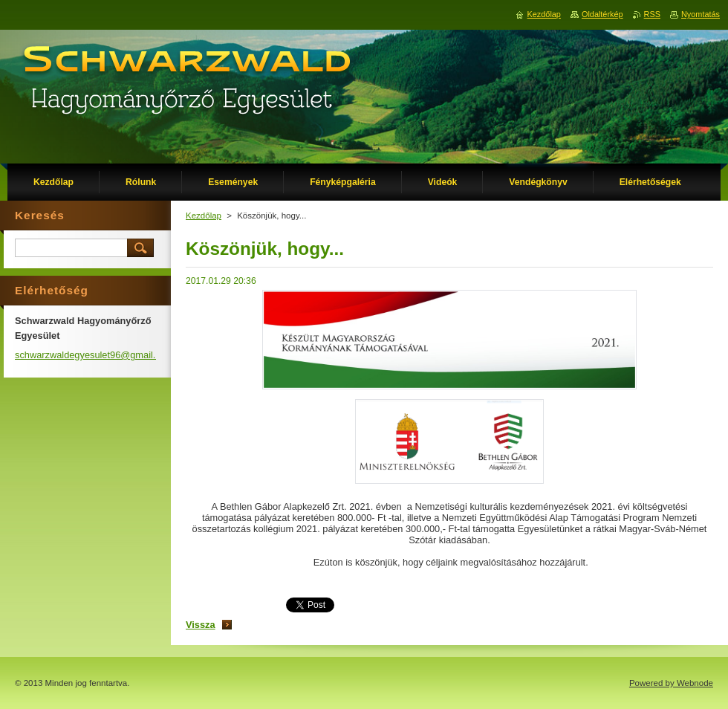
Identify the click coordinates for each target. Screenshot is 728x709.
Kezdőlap (204, 216)
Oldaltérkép (602, 14)
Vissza (201, 625)
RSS (652, 14)
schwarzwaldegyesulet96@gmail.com (94, 355)
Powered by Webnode (671, 683)
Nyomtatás (701, 14)
